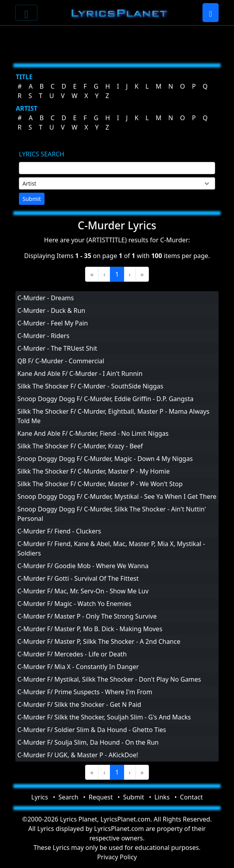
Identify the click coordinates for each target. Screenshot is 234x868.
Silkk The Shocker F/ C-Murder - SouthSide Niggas (90, 386)
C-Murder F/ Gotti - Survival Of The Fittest (78, 578)
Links (162, 797)
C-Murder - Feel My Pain (53, 323)
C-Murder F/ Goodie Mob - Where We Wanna (83, 566)
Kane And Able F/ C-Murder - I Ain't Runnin (80, 374)
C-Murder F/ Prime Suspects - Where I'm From (85, 692)
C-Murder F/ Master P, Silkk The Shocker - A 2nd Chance (99, 641)
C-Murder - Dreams (46, 298)
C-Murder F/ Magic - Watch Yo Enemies (74, 604)
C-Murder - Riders (43, 336)
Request (101, 797)
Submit (32, 199)
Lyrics (40, 797)
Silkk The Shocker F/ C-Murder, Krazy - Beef (80, 446)
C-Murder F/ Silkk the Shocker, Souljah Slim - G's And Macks (104, 717)
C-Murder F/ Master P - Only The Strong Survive (87, 616)
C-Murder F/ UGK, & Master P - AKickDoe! (78, 755)
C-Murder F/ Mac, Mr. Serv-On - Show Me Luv (83, 591)
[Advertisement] (117, 41)
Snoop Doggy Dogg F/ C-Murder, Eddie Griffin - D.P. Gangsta (105, 399)
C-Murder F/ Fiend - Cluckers (59, 531)
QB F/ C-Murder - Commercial (61, 361)
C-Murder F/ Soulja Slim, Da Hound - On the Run (88, 742)
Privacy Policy (117, 857)
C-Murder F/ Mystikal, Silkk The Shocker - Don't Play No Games (109, 679)
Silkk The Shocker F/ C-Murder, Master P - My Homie (94, 471)
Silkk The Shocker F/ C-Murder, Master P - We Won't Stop (100, 484)
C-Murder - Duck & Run (51, 310)
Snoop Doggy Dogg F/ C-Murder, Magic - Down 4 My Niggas (105, 459)
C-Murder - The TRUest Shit (57, 348)
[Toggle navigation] (26, 13)
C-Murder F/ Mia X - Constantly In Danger (78, 667)
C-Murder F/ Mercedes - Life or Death (72, 654)
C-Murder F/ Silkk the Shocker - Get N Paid (79, 704)
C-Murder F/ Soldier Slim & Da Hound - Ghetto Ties (92, 730)
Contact (191, 797)
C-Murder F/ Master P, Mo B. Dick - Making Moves (90, 629)
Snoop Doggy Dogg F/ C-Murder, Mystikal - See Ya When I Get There (117, 496)
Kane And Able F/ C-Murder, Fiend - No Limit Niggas (93, 433)
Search (68, 797)
